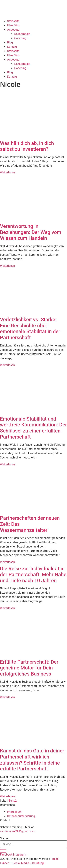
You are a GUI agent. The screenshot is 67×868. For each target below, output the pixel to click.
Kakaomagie (22, 34)
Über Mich (14, 25)
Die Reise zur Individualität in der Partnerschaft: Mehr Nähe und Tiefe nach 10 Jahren (33, 575)
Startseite (13, 21)
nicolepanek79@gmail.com (17, 831)
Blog (10, 42)
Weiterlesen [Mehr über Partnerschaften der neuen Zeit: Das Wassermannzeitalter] (7, 562)
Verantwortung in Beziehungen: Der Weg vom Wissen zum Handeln (31, 232)
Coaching (20, 38)
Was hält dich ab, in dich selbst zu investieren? (27, 146)
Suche (4, 838)
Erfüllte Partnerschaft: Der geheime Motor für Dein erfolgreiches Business (29, 668)
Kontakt (12, 47)
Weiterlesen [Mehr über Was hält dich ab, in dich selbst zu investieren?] (7, 172)
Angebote (13, 30)
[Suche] (3, 851)
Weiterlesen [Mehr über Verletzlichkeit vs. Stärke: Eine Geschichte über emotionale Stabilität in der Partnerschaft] (7, 365)
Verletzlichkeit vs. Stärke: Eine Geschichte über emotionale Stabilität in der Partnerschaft (30, 329)
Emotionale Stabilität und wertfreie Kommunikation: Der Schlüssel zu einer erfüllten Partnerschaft (33, 428)
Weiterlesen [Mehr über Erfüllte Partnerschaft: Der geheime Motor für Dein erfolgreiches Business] (7, 697)
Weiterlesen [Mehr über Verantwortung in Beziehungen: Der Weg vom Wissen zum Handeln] (7, 266)
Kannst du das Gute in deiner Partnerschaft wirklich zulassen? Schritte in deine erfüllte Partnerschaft (32, 760)
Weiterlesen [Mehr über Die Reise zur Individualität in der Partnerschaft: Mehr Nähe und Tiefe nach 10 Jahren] (7, 608)
